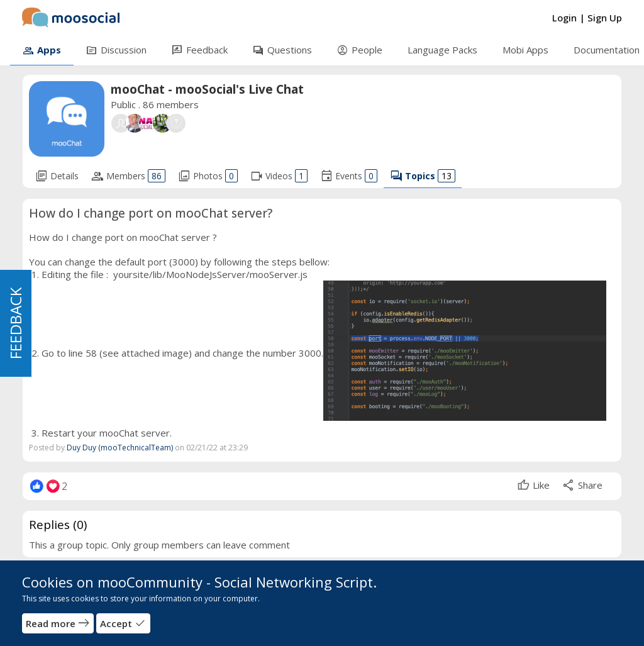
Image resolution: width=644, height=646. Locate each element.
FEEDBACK (15, 323)
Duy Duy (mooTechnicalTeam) (120, 448)
